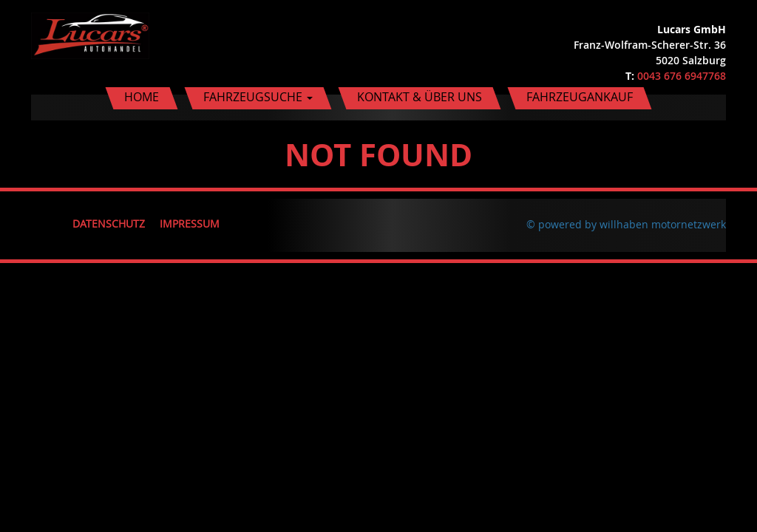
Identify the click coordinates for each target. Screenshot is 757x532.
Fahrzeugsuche (258, 97)
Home (142, 97)
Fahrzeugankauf (580, 97)
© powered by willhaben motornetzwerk (626, 224)
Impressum (190, 224)
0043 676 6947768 (682, 76)
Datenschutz (109, 224)
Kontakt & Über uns (420, 97)
